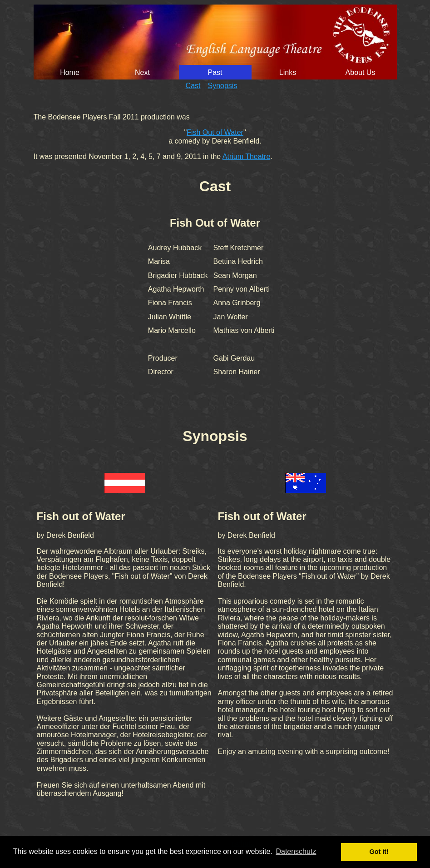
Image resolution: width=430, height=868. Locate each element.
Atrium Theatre (247, 156)
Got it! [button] (379, 852)
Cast (193, 86)
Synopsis (223, 86)
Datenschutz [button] (296, 851)
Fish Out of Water (215, 132)
